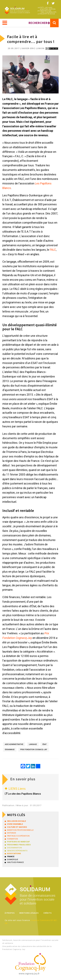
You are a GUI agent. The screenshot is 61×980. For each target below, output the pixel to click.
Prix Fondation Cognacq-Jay (34, 750)
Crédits (48, 913)
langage (33, 744)
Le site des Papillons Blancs (24, 794)
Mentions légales (29, 913)
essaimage (10, 750)
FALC (53, 250)
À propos (10, 913)
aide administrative (14, 744)
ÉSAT (45, 744)
